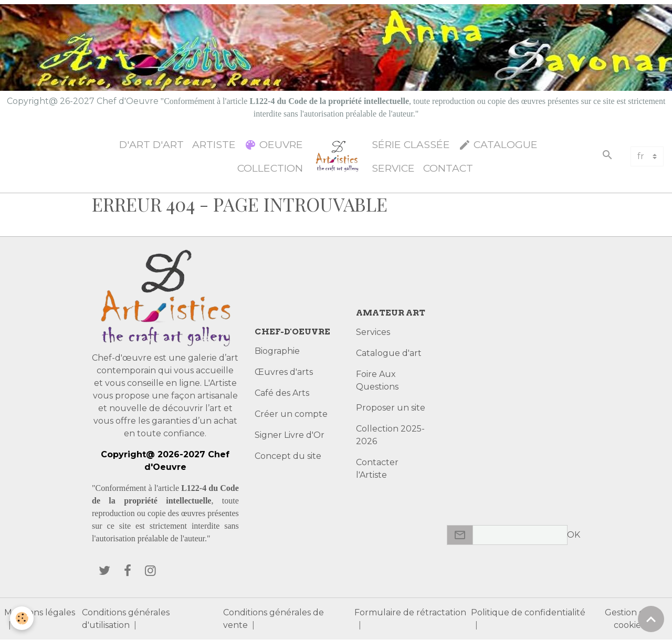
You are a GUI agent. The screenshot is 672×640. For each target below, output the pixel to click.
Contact (448, 168)
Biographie (277, 351)
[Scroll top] (651, 619)
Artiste (214, 144)
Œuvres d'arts (284, 372)
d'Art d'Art (151, 144)
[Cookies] (22, 618)
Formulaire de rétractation (410, 612)
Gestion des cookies (629, 619)
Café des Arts (282, 393)
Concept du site (288, 456)
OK (574, 535)
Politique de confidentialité (528, 612)
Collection (270, 168)
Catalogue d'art (389, 353)
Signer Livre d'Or (290, 435)
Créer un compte (291, 414)
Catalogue (498, 145)
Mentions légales (40, 612)
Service (393, 168)
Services (373, 332)
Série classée (411, 144)
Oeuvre (274, 145)
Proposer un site (391, 408)
